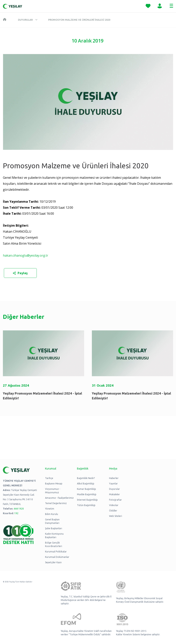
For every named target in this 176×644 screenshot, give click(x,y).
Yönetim (50, 509)
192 (16, 513)
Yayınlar (113, 484)
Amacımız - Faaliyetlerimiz (59, 498)
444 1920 (19, 509)
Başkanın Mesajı (54, 484)
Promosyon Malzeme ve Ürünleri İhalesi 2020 (79, 20)
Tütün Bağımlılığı (86, 505)
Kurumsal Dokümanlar (57, 557)
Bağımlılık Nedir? (86, 478)
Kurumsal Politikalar (56, 552)
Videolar (114, 505)
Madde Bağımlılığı (87, 494)
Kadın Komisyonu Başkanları (54, 536)
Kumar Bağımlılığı (86, 489)
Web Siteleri (116, 516)
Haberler (114, 478)
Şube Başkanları (54, 528)
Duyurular (25, 20)
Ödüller (113, 511)
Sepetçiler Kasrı (53, 562)
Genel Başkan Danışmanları (52, 521)
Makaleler (114, 494)
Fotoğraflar (115, 500)
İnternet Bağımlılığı (87, 500)
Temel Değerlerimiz (56, 503)
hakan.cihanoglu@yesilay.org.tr (26, 255)
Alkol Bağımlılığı (86, 484)
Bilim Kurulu (52, 514)
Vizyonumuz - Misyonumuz (53, 491)
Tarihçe (49, 478)
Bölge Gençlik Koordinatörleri (54, 544)
